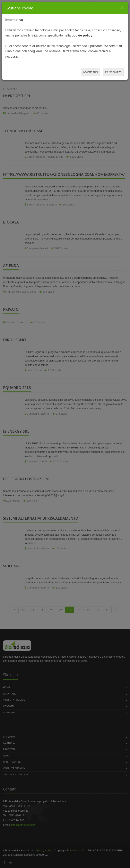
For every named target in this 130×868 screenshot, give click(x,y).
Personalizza (113, 72)
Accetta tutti (90, 72)
